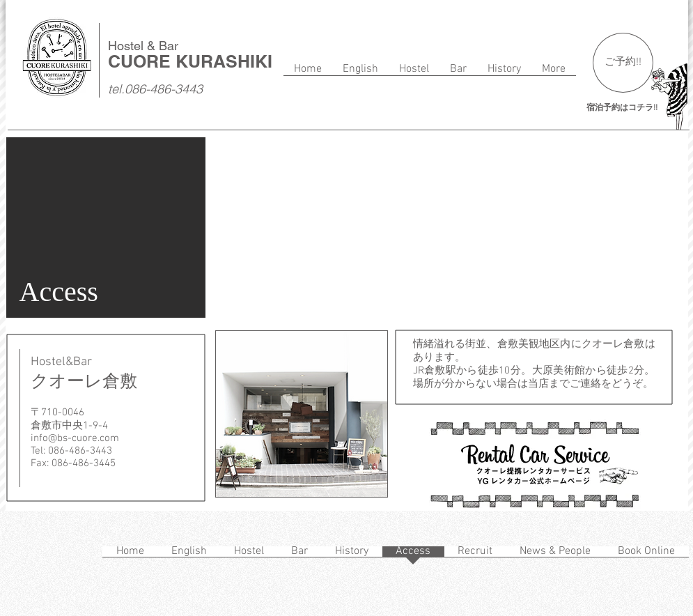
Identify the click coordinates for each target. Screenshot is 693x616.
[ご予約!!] (623, 63)
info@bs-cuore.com (75, 438)
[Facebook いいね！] (34, 553)
